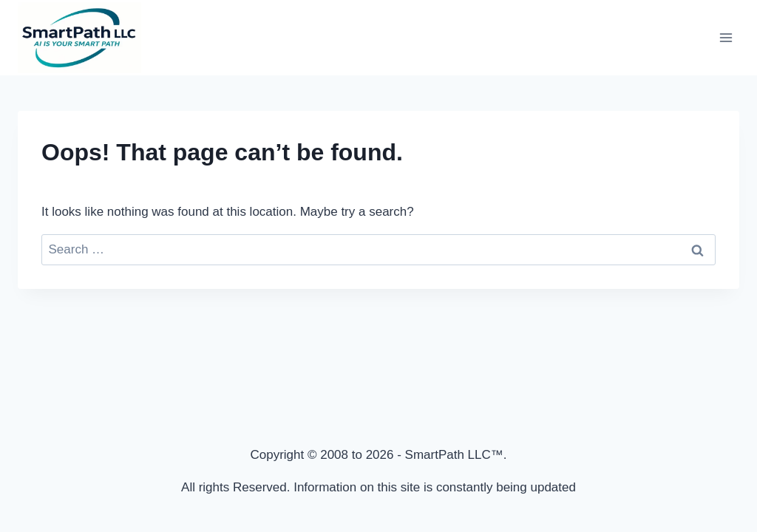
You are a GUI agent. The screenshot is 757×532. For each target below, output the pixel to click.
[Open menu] (726, 37)
